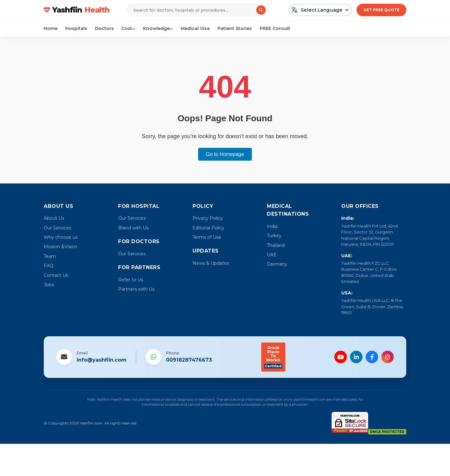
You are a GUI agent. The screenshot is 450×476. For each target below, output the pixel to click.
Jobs (49, 285)
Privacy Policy (208, 218)
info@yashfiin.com (102, 360)
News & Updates (211, 263)
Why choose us (61, 237)
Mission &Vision (60, 247)
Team (50, 256)
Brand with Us (133, 228)
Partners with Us (136, 289)
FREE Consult (275, 28)
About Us (54, 218)
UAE (272, 255)
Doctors (104, 28)
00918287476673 (189, 360)
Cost (128, 28)
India (272, 226)
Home (51, 28)
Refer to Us (131, 280)
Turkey (274, 236)
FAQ (49, 266)
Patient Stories (235, 28)
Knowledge (158, 28)
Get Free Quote (381, 10)
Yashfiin (77, 10)
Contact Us (56, 275)
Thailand (276, 245)
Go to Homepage (225, 154)
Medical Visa (195, 28)
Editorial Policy (208, 228)
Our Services (57, 228)
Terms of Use (207, 237)
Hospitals (76, 28)
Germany (277, 264)
